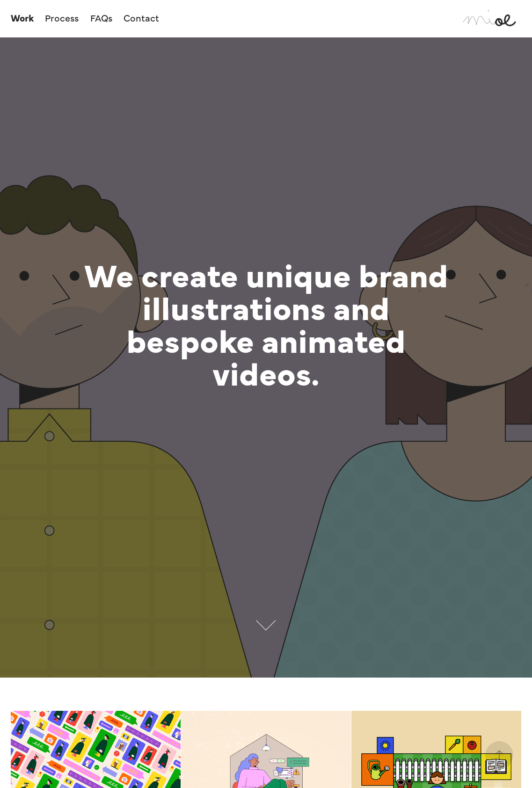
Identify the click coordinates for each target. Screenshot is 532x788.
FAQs (101, 18)
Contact (141, 18)
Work (22, 18)
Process (62, 18)
